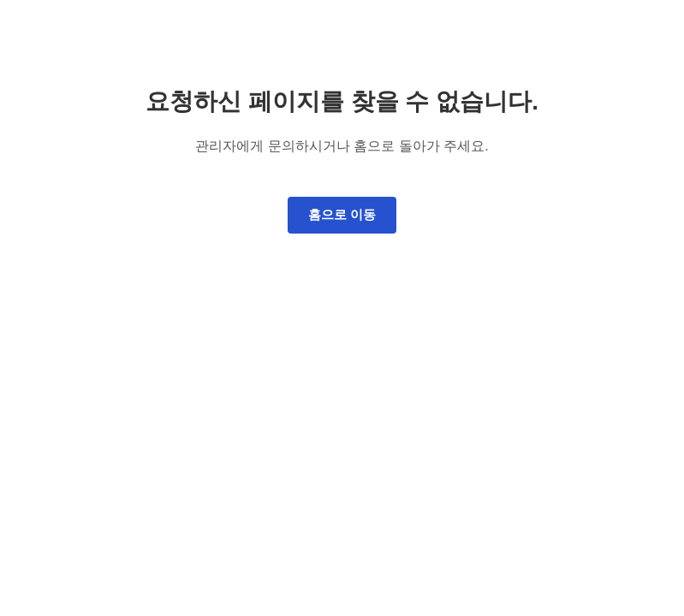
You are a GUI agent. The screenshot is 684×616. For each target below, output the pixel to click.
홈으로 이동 (342, 214)
